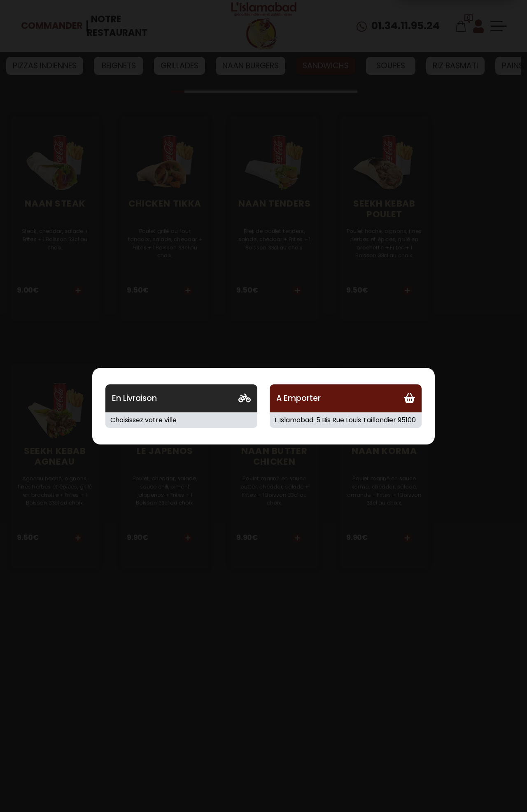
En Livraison (134, 398)
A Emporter (298, 398)
